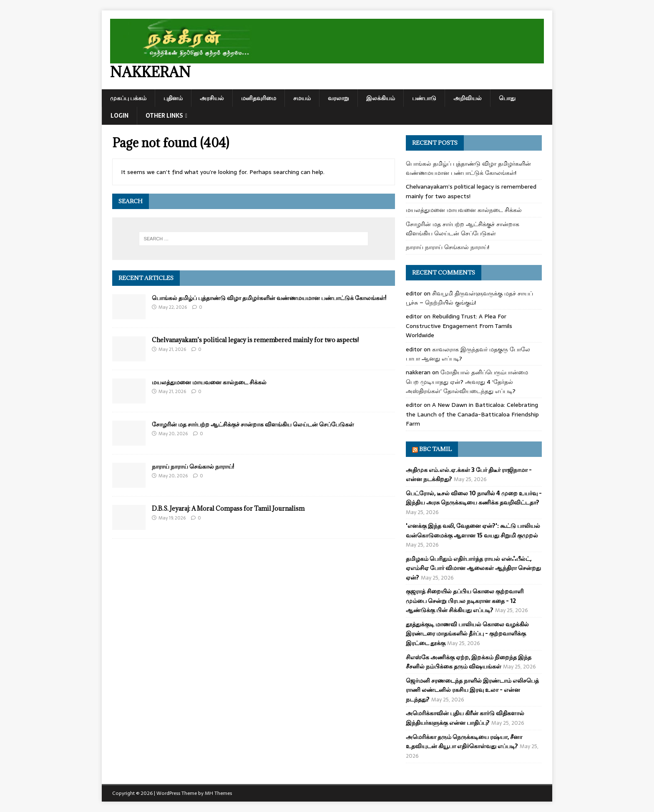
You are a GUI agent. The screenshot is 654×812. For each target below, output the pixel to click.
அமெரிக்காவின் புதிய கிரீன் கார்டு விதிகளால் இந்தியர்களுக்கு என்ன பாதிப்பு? (465, 718)
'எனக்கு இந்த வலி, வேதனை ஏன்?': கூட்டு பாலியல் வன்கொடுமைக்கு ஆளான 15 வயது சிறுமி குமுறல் (473, 530)
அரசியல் (212, 98)
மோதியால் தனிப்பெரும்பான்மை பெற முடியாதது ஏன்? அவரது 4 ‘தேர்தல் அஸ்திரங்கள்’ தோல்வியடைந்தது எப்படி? (467, 382)
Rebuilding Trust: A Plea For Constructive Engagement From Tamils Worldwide (459, 326)
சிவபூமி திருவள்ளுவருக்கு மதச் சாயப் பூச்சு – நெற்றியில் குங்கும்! (469, 298)
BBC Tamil (435, 449)
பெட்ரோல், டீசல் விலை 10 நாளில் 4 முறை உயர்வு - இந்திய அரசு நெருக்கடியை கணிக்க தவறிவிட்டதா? (474, 498)
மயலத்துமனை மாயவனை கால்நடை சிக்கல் (209, 382)
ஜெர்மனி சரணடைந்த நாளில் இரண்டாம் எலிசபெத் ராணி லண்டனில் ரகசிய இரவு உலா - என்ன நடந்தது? (472, 690)
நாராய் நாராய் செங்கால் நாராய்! (193, 466)
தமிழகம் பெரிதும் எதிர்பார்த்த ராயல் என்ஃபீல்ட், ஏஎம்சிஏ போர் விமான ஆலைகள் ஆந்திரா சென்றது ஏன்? (473, 568)
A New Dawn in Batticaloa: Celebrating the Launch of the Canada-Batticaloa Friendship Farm (472, 414)
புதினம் (173, 98)
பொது (507, 98)
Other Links (164, 116)
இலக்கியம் (381, 98)
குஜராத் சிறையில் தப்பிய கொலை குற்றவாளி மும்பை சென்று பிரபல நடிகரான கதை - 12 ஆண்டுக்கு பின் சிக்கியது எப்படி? (465, 601)
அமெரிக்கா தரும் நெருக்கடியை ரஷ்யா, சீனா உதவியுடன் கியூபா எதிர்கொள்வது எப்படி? (464, 741)
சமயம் (302, 98)
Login (119, 116)
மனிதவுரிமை (259, 98)
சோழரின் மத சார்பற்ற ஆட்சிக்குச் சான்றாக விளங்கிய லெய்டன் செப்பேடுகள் (253, 424)
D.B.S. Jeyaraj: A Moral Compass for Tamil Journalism (228, 508)
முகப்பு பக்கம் (128, 98)
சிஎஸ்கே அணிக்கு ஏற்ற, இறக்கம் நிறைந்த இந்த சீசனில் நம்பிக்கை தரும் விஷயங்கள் (469, 662)
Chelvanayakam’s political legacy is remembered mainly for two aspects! (255, 340)
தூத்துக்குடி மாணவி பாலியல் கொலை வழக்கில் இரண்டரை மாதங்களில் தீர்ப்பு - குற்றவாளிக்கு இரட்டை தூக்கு (467, 634)
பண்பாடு (424, 98)
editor (414, 293)
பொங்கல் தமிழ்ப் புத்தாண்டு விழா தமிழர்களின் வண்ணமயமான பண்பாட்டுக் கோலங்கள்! (269, 298)
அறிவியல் (468, 98)
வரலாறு (338, 98)
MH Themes (218, 793)
